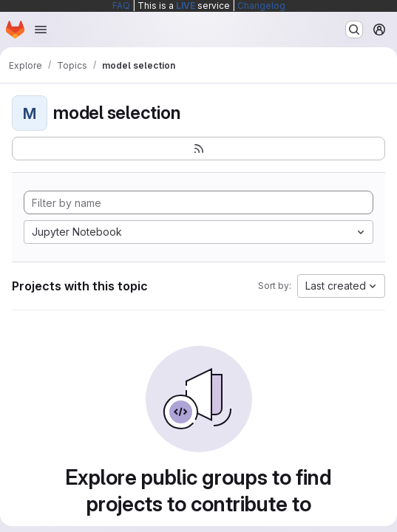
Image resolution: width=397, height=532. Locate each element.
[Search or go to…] (354, 30)
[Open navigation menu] (41, 30)
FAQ (121, 6)
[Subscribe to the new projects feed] (198, 149)
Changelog (261, 6)
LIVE (186, 6)
